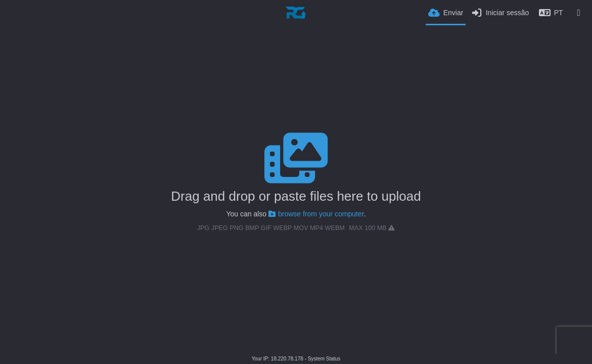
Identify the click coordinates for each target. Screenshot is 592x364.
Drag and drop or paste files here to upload (296, 196)
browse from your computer (316, 214)
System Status (324, 359)
